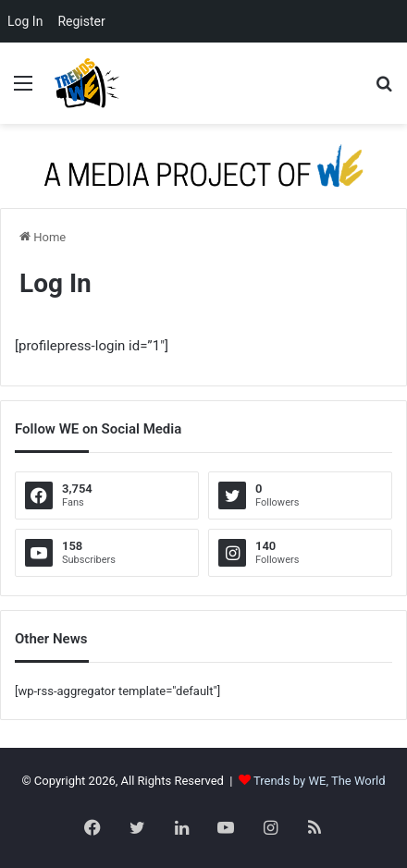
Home (43, 237)
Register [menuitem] (81, 21)
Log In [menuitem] (25, 21)
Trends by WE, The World (320, 781)
